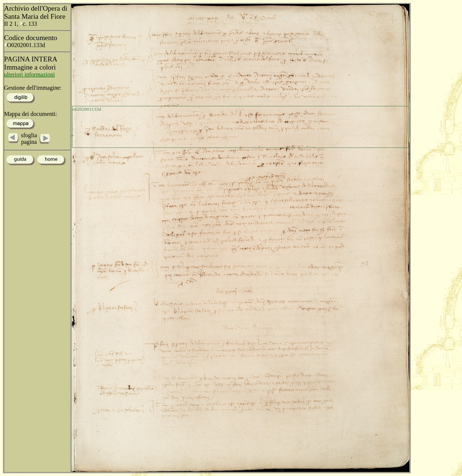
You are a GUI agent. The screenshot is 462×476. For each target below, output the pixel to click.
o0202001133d (87, 109)
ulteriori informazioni (29, 74)
